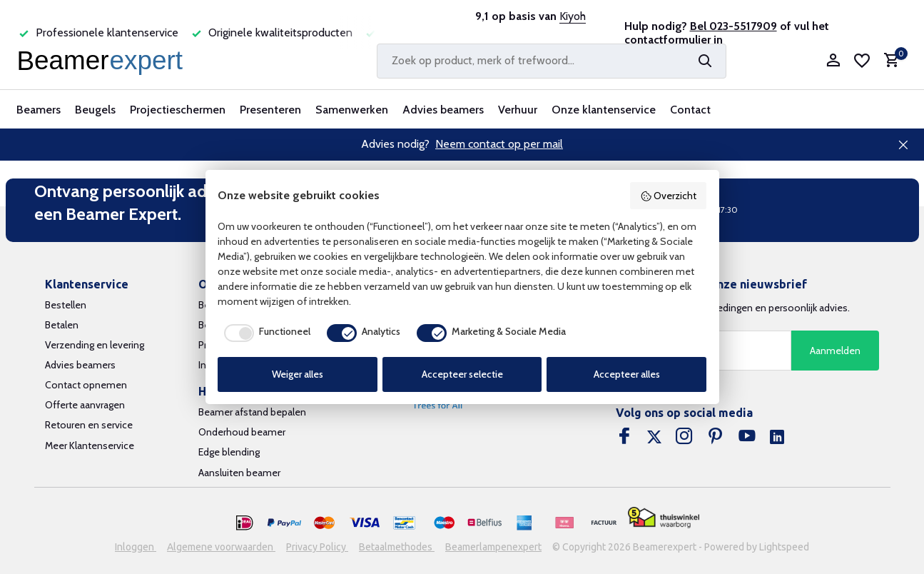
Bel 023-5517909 (733, 26)
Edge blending (229, 452)
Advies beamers (443, 110)
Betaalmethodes (397, 547)
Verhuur (518, 110)
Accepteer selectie (462, 374)
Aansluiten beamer (239, 473)
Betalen (62, 325)
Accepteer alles (627, 374)
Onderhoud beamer (242, 432)
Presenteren (270, 110)
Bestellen (66, 305)
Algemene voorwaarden (221, 547)
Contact (690, 110)
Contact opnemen (86, 385)
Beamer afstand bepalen (252, 412)
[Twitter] (654, 438)
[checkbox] (264, 333)
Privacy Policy (317, 547)
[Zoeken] (552, 61)
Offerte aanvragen (85, 405)
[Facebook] (624, 438)
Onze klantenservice (604, 110)
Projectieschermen (178, 110)
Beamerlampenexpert (493, 547)
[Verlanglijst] (862, 61)
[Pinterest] (716, 438)
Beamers (39, 110)
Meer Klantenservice (90, 445)
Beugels (95, 110)
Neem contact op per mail (499, 144)
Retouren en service (89, 425)
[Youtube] (747, 438)
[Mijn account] (833, 61)
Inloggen (136, 547)
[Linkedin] (777, 438)
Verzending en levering (95, 345)
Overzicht (669, 196)
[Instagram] (684, 438)
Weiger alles (298, 374)
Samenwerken (352, 110)
